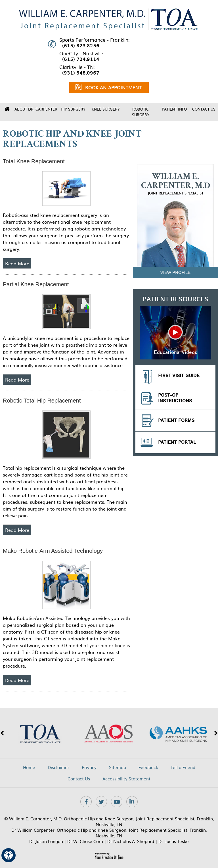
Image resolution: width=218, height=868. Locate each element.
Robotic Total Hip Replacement (42, 401)
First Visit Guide (179, 376)
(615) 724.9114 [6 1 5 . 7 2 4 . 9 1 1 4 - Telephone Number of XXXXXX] (81, 59)
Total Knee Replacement (34, 161)
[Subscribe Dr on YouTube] (117, 802)
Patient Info (174, 109)
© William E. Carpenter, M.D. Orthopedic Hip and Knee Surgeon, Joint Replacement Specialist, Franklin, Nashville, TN (109, 821)
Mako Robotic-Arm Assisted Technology (53, 551)
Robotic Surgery (141, 112)
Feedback (148, 767)
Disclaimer (58, 767)
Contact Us (204, 109)
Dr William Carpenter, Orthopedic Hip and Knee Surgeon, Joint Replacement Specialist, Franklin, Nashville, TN (109, 833)
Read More (17, 263)
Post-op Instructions (175, 398)
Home (7, 109)
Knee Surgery (106, 109)
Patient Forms (176, 421)
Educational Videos (176, 353)
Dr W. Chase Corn (85, 841)
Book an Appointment (108, 88)
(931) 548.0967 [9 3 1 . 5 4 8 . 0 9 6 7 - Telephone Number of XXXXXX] (81, 73)
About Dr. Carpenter (36, 109)
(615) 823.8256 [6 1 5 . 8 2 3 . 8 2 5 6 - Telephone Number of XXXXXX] (81, 45)
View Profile (176, 272)
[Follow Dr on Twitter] (101, 802)
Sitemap (118, 767)
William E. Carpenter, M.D (175, 184)
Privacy (89, 767)
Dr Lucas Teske (174, 841)
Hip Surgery (73, 109)
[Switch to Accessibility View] (9, 855)
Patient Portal (177, 442)
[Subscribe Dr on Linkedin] (132, 802)
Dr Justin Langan (46, 841)
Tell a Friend (183, 767)
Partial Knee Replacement (36, 284)
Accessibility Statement (126, 779)
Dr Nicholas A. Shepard (131, 841)
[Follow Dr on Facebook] (86, 802)
